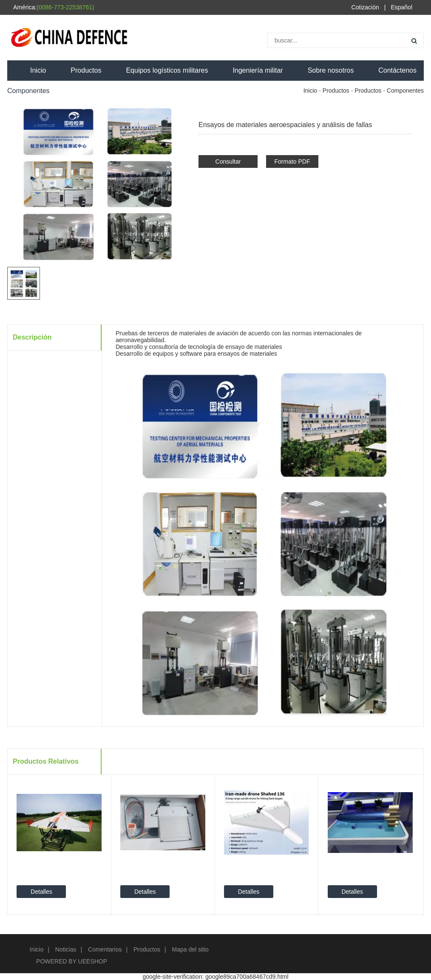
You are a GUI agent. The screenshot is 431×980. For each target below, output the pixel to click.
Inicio (38, 70)
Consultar (228, 161)
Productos (86, 70)
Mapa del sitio (190, 949)
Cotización (365, 7)
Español (401, 7)
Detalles (41, 892)
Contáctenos (397, 70)
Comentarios (105, 949)
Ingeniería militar (258, 70)
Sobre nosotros (331, 70)
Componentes (405, 91)
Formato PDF (292, 161)
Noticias (66, 949)
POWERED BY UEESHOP (72, 961)
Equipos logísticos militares (167, 70)
